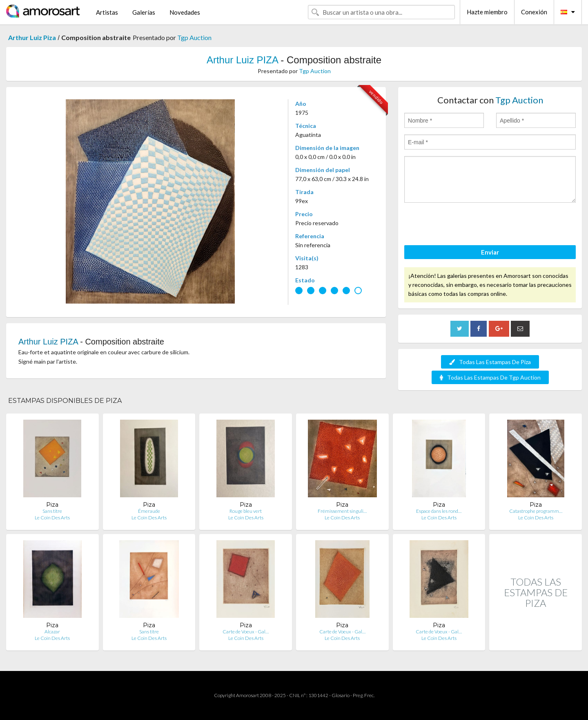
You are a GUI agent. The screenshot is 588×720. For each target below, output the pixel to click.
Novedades (185, 12)
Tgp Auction (194, 37)
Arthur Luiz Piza (32, 37)
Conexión (534, 12)
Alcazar (52, 632)
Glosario (341, 695)
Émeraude (149, 511)
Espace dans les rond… (439, 511)
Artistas (107, 12)
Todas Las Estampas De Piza (490, 362)
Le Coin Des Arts (52, 518)
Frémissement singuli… (342, 511)
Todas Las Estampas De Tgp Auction (490, 377)
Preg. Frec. (364, 695)
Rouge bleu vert (246, 511)
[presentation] (466, 225)
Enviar (490, 252)
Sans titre (52, 511)
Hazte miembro (487, 12)
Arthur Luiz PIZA (242, 60)
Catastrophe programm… (536, 511)
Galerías (144, 12)
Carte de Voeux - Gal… (246, 632)
